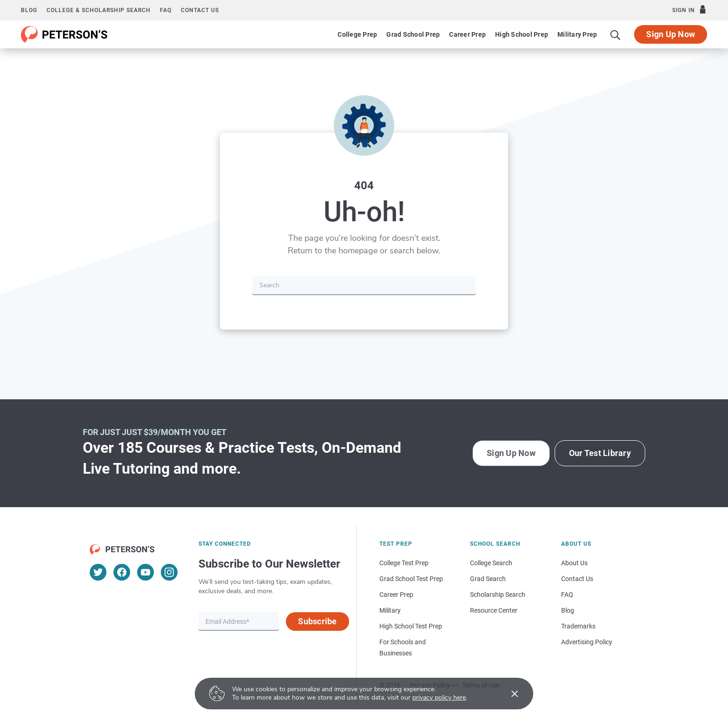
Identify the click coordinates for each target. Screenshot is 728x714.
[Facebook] (122, 572)
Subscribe (317, 621)
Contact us (200, 10)
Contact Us (577, 579)
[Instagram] (169, 572)
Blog (29, 10)
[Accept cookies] (508, 694)
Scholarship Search (498, 595)
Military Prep (577, 34)
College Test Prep (404, 563)
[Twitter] (98, 572)
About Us (574, 563)
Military (390, 610)
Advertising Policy (587, 642)
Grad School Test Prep (411, 579)
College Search (491, 563)
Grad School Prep (413, 34)
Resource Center (494, 610)
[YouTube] (146, 572)
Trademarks (578, 626)
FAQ (166, 10)
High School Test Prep (411, 626)
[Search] (615, 34)
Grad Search (488, 579)
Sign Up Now (671, 34)
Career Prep (467, 34)
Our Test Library (600, 453)
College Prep (357, 34)
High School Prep (522, 34)
